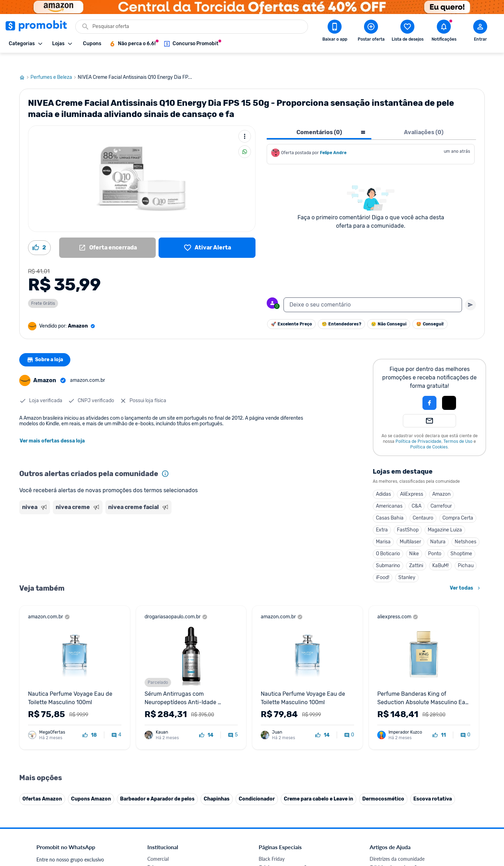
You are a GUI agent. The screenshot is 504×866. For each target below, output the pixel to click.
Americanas (389, 493)
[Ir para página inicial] (25, 64)
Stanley (407, 564)
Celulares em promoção (284, 854)
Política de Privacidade (418, 428)
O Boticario (388, 540)
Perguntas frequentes (393, 862)
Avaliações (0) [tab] (424, 119)
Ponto (435, 540)
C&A (416, 493)
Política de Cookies (429, 434)
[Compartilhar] (245, 138)
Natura (438, 528)
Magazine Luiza (445, 517)
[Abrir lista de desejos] (407, 32)
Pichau (466, 552)
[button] (406, 390)
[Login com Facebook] (429, 390)
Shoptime (461, 540)
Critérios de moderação (395, 854)
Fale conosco (161, 854)
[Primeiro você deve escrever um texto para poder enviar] (470, 291)
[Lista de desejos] (207, 234)
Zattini (416, 552)
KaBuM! (440, 552)
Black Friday (272, 846)
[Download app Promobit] (335, 32)
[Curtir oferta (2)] (39, 234)
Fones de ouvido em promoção (292, 862)
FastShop (408, 517)
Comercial (158, 846)
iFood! (383, 564)
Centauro (423, 505)
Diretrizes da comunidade (397, 846)
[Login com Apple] (449, 390)
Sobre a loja (46, 346)
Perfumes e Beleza (54, 64)
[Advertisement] (154, 531)
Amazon (441, 481)
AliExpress (412, 481)
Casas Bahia (390, 505)
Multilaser (410, 528)
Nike (414, 540)
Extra (382, 517)
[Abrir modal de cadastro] (480, 32)
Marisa (383, 528)
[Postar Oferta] (371, 32)
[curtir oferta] (90, 722)
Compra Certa (458, 505)
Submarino (388, 552)
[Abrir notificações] (444, 32)
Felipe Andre (333, 139)
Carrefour (441, 493)
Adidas (383, 481)
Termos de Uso (458, 428)
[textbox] (373, 291)
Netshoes (465, 528)
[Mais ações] (245, 123)
